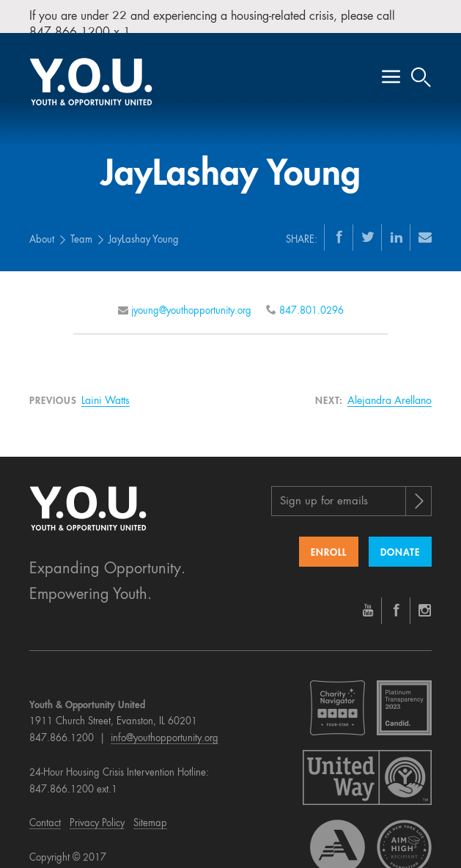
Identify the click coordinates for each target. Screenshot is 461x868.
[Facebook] (339, 226)
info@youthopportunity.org (165, 728)
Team (81, 229)
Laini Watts (106, 390)
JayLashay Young (144, 229)
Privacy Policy (97, 813)
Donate (400, 542)
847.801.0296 (311, 300)
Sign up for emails (324, 491)
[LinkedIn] (397, 226)
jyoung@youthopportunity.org (191, 300)
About (42, 229)
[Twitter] (368, 226)
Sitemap (150, 813)
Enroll (329, 542)
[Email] (425, 226)
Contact (45, 813)
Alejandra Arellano (390, 390)
